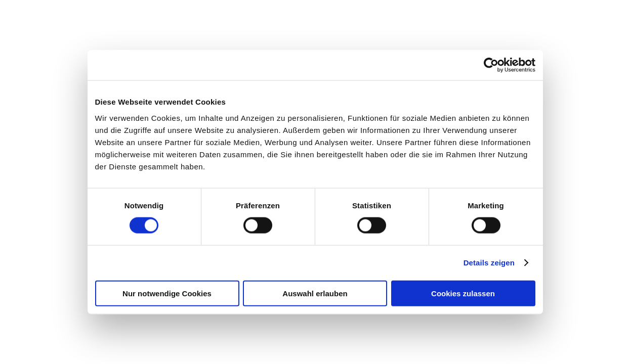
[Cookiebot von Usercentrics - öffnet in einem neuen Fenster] (491, 65)
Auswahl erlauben (315, 293)
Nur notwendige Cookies (167, 293)
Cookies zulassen (463, 293)
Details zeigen (489, 263)
